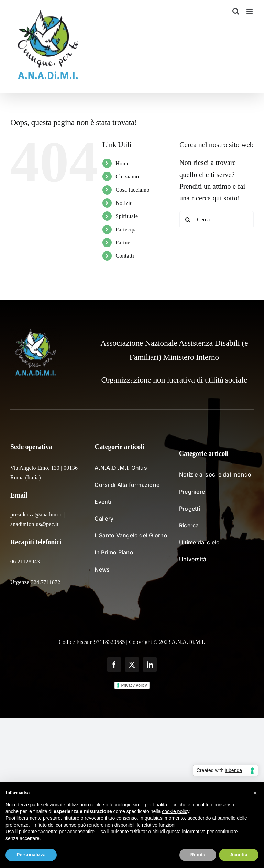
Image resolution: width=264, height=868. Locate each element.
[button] (255, 793)
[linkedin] (150, 665)
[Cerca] (188, 220)
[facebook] (114, 665)
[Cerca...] (217, 220)
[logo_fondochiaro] (36, 331)
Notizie (124, 203)
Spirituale (127, 216)
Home (122, 163)
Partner (124, 243)
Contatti (125, 256)
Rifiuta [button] (198, 855)
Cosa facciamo (133, 190)
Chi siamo (127, 176)
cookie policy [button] (175, 811)
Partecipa (126, 229)
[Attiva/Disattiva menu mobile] (250, 11)
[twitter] (132, 665)
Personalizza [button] (31, 855)
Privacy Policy (134, 685)
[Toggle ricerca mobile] (236, 11)
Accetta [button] (239, 855)
